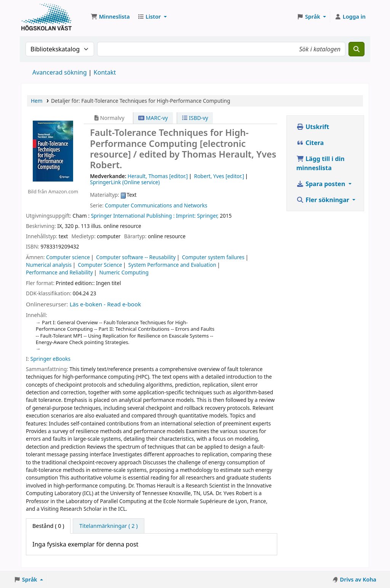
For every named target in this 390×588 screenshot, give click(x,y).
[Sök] (356, 49)
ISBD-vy (195, 118)
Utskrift (313, 127)
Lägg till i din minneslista (320, 163)
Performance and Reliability (59, 272)
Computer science (68, 257)
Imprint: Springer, (197, 216)
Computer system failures (213, 257)
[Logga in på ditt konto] (350, 17)
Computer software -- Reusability (136, 257)
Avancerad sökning (60, 72)
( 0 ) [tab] (48, 526)
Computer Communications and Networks (156, 205)
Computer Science (100, 265)
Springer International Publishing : (133, 216)
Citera (310, 143)
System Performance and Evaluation (172, 265)
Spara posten (321, 184)
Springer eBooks (50, 359)
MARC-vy (153, 118)
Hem (37, 101)
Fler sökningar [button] (324, 200)
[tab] (108, 526)
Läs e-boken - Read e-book (105, 304)
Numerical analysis (49, 265)
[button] (110, 17)
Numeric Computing (124, 272)
